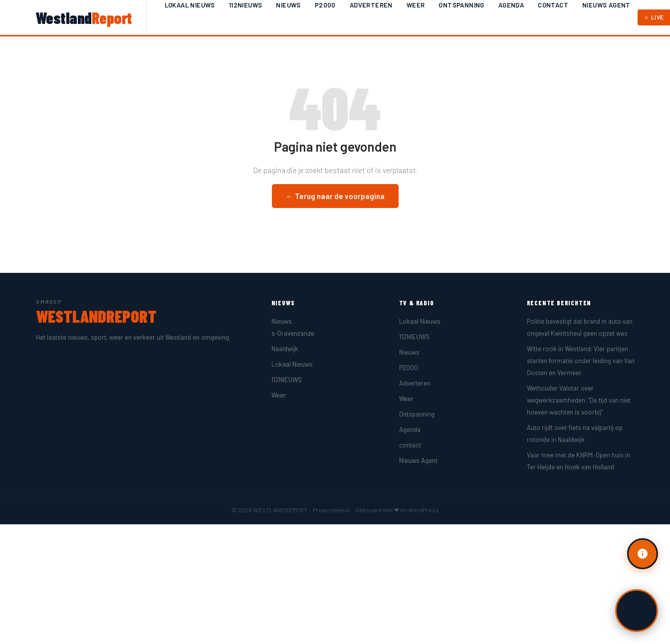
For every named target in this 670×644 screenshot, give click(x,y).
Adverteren (371, 5)
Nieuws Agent (606, 5)
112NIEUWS (246, 5)
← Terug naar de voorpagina (335, 196)
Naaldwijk (285, 349)
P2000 (325, 5)
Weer (416, 5)
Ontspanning (461, 5)
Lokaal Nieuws (190, 5)
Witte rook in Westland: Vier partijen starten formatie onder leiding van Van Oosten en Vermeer (581, 361)
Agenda (511, 5)
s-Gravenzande (293, 333)
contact (553, 5)
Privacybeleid (331, 510)
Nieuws (288, 5)
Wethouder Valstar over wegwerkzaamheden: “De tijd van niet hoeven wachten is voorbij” (579, 400)
